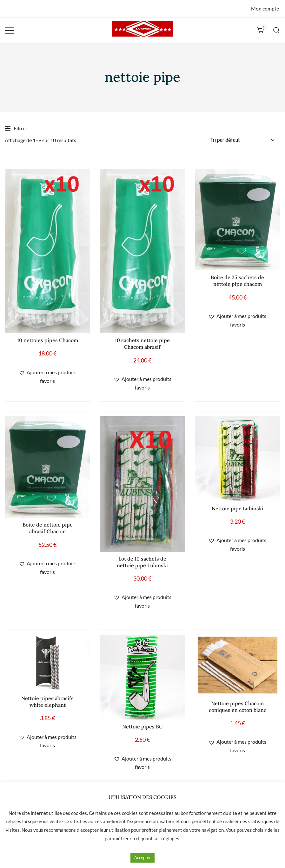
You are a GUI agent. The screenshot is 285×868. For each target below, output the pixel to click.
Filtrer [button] (16, 128)
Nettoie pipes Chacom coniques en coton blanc (238, 707)
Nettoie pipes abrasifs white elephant (47, 702)
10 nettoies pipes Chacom (48, 340)
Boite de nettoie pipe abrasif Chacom (48, 528)
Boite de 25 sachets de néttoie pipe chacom (237, 281)
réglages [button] (170, 838)
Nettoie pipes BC (142, 727)
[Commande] (245, 140)
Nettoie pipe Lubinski (238, 508)
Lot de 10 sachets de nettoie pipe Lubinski (142, 562)
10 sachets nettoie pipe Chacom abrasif (142, 344)
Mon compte (265, 8)
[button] (47, 377)
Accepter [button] (142, 858)
